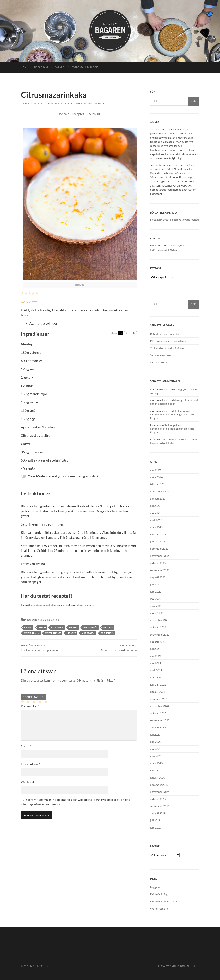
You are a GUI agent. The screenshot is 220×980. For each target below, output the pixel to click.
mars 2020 (156, 763)
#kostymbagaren (86, 605)
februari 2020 (158, 770)
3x (134, 333)
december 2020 (159, 699)
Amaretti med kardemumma (119, 648)
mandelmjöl (91, 627)
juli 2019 (155, 820)
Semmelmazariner (161, 355)
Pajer (57, 620)
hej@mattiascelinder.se (164, 249)
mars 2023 (156, 527)
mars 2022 (156, 613)
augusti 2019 (158, 813)
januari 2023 (158, 541)
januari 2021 (158, 692)
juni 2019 (156, 827)
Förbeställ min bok (85, 67)
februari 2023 (158, 534)
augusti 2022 (158, 577)
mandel (74, 627)
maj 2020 (156, 749)
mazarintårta (53, 633)
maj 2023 (156, 513)
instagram (41, 67)
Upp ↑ (196, 966)
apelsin (28, 627)
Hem (24, 67)
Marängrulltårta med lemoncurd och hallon (174, 402)
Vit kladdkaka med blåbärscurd (168, 348)
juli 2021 (155, 649)
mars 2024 (156, 477)
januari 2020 (158, 777)
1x (121, 333)
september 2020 (160, 720)
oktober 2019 (158, 799)
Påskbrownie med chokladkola (168, 341)
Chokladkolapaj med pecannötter (42, 648)
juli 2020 (155, 735)
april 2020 (156, 756)
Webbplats (28, 782)
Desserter (33, 620)
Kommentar (30, 706)
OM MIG (60, 67)
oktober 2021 (158, 627)
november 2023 (159, 491)
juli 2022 (155, 584)
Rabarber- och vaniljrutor (165, 334)
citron (42, 627)
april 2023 (156, 520)
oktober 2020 (158, 713)
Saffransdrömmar (160, 362)
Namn (26, 746)
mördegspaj (88, 633)
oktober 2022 (158, 563)
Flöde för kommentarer (164, 901)
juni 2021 (156, 656)
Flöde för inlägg (159, 894)
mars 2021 (156, 677)
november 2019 (159, 792)
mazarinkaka (32, 633)
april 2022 (156, 606)
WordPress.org (159, 909)
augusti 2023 (158, 499)
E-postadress (30, 764)
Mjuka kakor (46, 620)
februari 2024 (158, 484)
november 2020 (159, 706)
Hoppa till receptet (71, 114)
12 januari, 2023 (32, 103)
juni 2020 (156, 742)
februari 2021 (158, 684)
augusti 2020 (158, 727)
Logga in (155, 887)
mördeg (71, 633)
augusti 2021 (158, 642)
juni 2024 (156, 470)
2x (127, 333)
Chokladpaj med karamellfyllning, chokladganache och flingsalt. (172, 414)
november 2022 (159, 556)
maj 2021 (156, 663)
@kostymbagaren (36, 605)
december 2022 (159, 549)
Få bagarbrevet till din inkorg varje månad (174, 219)
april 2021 (156, 670)
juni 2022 (156, 591)
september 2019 (160, 806)
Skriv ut (95, 114)
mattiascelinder (60, 103)
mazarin (108, 627)
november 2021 (159, 620)
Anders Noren (179, 966)
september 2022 (160, 570)
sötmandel (107, 633)
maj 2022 (156, 599)
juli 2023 (155, 506)
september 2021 (160, 634)
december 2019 (159, 785)
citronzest (57, 627)
